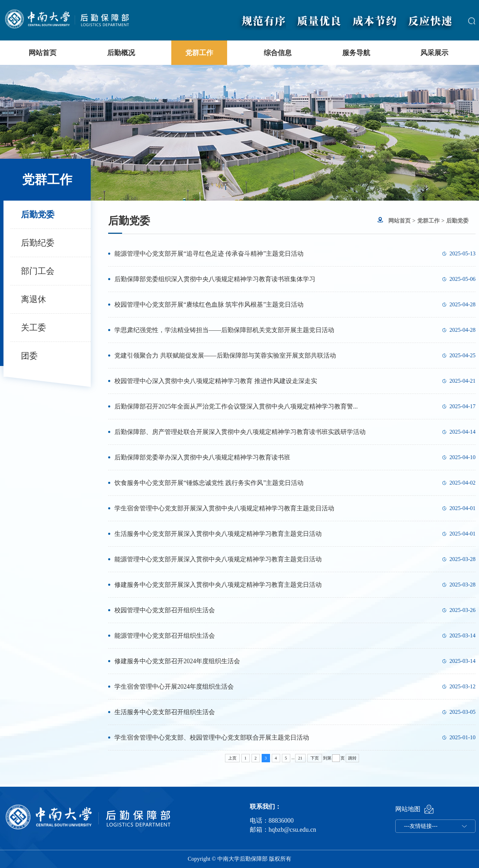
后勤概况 (121, 53)
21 (300, 758)
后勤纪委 (38, 243)
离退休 (33, 299)
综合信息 (278, 53)
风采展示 (434, 53)
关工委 (33, 328)
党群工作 (199, 53)
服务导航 (356, 53)
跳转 (352, 758)
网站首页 (43, 53)
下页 (315, 758)
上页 (232, 758)
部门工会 (38, 271)
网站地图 (408, 809)
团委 (29, 356)
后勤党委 (38, 215)
